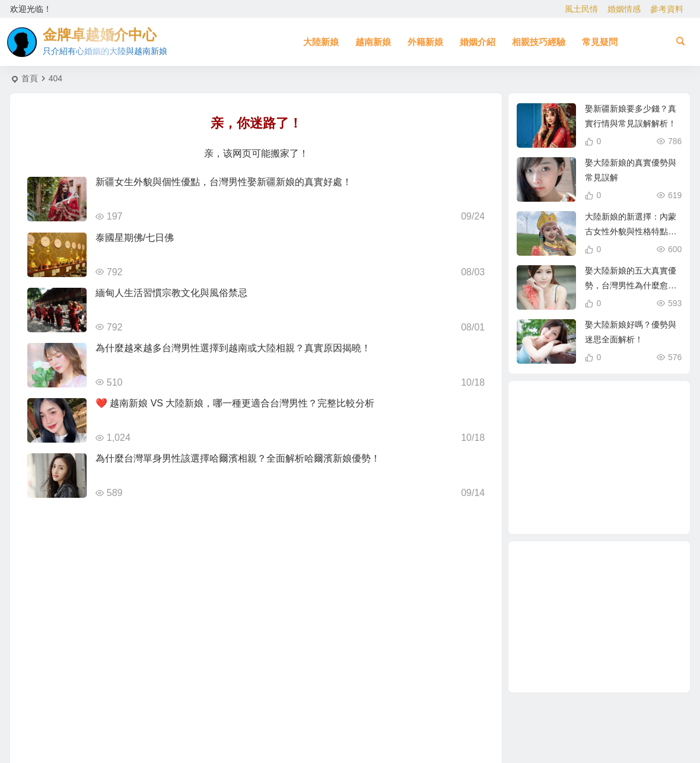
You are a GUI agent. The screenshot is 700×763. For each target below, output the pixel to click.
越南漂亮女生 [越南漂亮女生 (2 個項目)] (626, 428)
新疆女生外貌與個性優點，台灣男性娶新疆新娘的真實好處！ (224, 182)
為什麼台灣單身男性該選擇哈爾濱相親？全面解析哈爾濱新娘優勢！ (238, 458)
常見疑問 (600, 42)
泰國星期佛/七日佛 (135, 238)
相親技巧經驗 (539, 42)
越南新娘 (373, 42)
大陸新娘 (321, 42)
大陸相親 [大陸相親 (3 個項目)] (628, 444)
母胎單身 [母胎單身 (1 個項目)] (601, 459)
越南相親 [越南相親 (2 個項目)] (559, 460)
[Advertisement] (599, 617)
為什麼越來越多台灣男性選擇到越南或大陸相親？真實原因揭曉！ (233, 348)
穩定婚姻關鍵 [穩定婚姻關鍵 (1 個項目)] (564, 495)
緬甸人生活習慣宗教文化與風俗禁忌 (171, 293)
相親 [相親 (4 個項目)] (627, 502)
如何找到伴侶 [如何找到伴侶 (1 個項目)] (621, 417)
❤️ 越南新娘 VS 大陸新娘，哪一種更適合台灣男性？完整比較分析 (235, 403)
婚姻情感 (624, 9)
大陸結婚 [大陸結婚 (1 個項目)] (641, 473)
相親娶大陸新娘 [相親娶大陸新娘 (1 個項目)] (598, 508)
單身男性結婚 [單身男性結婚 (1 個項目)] (589, 409)
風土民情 (581, 9)
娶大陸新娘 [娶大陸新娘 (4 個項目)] (580, 484)
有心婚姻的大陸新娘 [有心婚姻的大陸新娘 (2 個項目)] (589, 434)
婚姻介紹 (478, 42)
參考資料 (667, 9)
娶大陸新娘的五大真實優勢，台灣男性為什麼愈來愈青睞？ (631, 285)
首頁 (30, 78)
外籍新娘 (425, 42)
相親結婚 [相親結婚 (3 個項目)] (613, 489)
